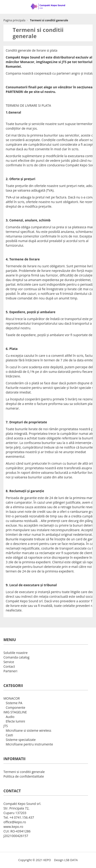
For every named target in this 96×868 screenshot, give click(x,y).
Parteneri (10, 671)
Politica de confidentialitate (24, 776)
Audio (10, 717)
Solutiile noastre (15, 653)
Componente (15, 708)
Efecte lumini (15, 721)
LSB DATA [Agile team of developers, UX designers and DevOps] (71, 860)
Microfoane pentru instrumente (29, 744)
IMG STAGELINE (15, 712)
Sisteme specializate (21, 740)
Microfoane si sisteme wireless (29, 730)
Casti (9, 735)
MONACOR (12, 698)
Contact (9, 666)
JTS (6, 726)
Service (9, 662)
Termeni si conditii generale (24, 772)
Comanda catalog (16, 657)
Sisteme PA (14, 703)
